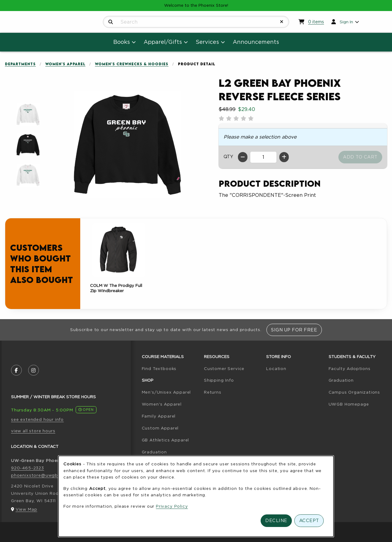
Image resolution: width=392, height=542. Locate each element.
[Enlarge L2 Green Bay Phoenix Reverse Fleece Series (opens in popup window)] (127, 145)
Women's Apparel (65, 64)
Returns (213, 392)
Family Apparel (159, 416)
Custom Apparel (160, 428)
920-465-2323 (28, 468)
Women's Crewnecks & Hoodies (132, 64)
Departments (20, 64)
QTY (228, 157)
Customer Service (224, 368)
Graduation (154, 452)
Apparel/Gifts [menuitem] (163, 42)
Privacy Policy (172, 506)
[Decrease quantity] (243, 157)
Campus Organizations (354, 392)
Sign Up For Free (294, 330)
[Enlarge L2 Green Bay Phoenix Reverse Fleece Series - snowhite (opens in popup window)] (28, 175)
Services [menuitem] (207, 42)
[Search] (111, 22)
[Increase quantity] (284, 157)
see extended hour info (37, 419)
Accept (309, 520)
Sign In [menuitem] (346, 22)
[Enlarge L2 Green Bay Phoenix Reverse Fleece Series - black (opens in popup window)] (28, 145)
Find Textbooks (159, 368)
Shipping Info (219, 380)
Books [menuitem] (122, 42)
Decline (276, 520)
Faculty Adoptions (350, 368)
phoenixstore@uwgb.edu (39, 475)
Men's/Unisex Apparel (166, 392)
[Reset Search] (282, 22)
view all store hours (33, 431)
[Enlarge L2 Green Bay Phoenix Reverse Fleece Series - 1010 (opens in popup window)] (28, 115)
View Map (26, 509)
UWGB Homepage (349, 404)
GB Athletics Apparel (166, 440)
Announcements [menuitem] (256, 42)
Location (276, 368)
